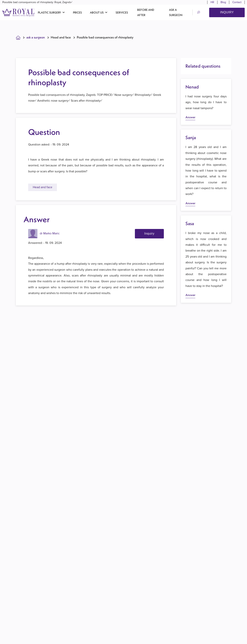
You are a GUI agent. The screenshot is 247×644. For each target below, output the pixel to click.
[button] (51, 13)
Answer (190, 119)
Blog (223, 3)
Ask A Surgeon (36, 40)
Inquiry (227, 13)
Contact (237, 3)
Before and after (146, 13)
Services (122, 13)
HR (212, 3)
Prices (77, 13)
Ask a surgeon (176, 13)
